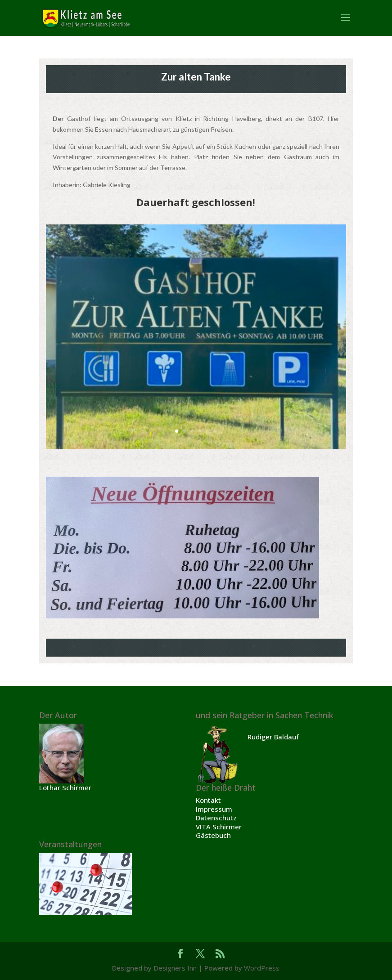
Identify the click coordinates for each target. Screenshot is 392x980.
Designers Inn (175, 968)
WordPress (262, 968)
